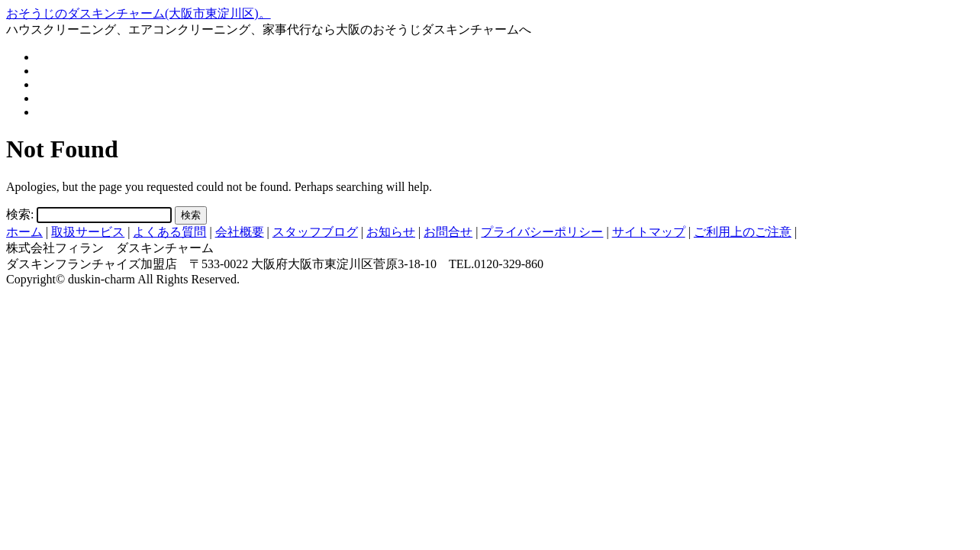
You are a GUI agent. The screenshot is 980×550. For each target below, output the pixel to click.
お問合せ (448, 232)
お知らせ (391, 232)
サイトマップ (649, 232)
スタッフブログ (315, 232)
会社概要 (240, 232)
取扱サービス (88, 232)
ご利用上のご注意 (743, 232)
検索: (20, 214)
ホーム (24, 232)
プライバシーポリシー (542, 232)
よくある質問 (169, 232)
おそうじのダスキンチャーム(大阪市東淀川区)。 (139, 13)
